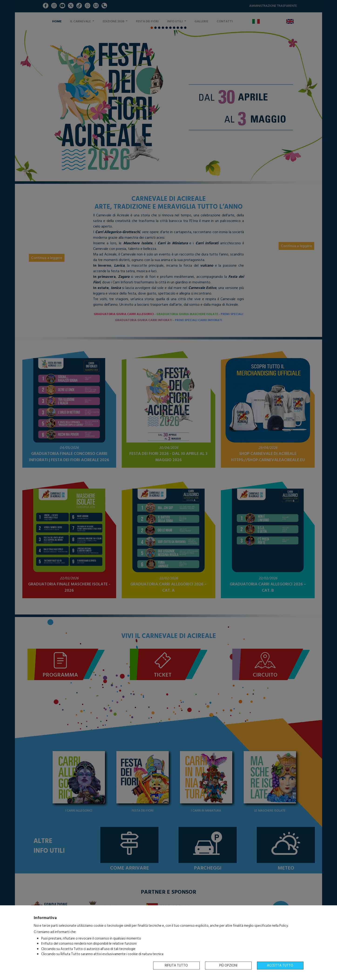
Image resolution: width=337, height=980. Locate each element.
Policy (284, 926)
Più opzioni (228, 965)
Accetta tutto (280, 965)
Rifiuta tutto (176, 965)
